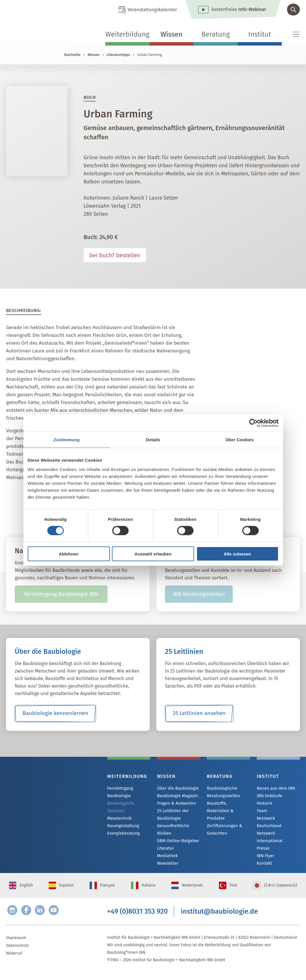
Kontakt (264, 851)
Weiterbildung (127, 34)
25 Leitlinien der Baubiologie (172, 815)
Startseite (72, 55)
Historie (264, 804)
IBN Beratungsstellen (199, 594)
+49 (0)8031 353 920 (138, 918)
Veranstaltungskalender (152, 10)
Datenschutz (17, 953)
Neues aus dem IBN (274, 788)
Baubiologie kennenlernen (56, 714)
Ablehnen (69, 554)
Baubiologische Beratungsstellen (222, 792)
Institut (260, 34)
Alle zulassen (237, 554)
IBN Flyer (265, 843)
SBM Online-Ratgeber (176, 842)
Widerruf (14, 961)
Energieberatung (122, 834)
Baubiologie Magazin (176, 796)
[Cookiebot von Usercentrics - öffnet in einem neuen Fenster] (253, 423)
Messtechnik (119, 818)
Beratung (215, 34)
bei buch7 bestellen (115, 255)
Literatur (165, 849)
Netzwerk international (278, 827)
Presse (263, 835)
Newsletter (167, 865)
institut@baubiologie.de (219, 918)
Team (262, 812)
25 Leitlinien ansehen (199, 714)
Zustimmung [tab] (66, 440)
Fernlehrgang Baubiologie (119, 792)
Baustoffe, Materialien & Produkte (227, 807)
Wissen (171, 34)
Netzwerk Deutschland (277, 820)
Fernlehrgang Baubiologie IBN (61, 594)
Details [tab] (153, 440)
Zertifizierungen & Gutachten (223, 822)
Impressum (16, 945)
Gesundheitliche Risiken (172, 830)
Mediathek (167, 857)
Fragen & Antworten (175, 804)
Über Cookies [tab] (240, 440)
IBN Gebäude (269, 796)
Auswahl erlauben (153, 554)
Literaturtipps (118, 55)
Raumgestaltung (122, 826)
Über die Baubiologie (176, 788)
